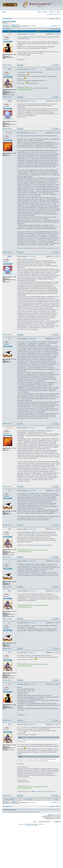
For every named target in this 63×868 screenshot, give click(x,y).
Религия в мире (9, 21)
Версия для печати (7, 29)
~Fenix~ (33, 792)
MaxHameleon (35, 248)
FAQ (58, 12)
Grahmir (10, 23)
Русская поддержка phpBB (31, 825)
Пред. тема (52, 29)
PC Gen (47, 12)
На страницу (54, 26)
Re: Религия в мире (32, 69)
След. (59, 26)
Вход (4, 12)
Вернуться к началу (7, 65)
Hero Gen (41, 12)
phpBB (28, 824)
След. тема (58, 29)
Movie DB (53, 12)
